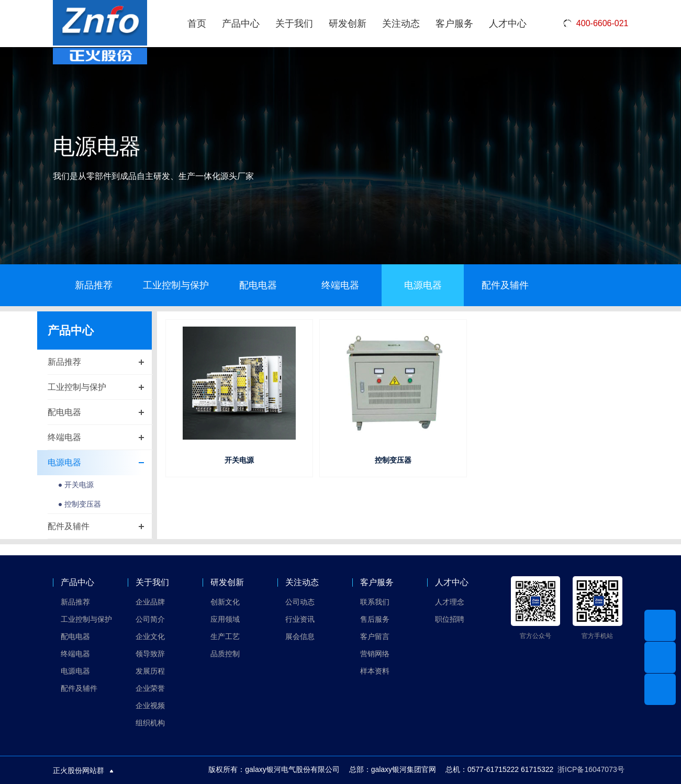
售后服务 (375, 619)
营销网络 (375, 654)
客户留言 (375, 636)
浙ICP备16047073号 (591, 769)
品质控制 (225, 654)
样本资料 (375, 671)
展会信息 (300, 636)
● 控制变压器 (80, 505)
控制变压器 (393, 460)
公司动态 (300, 602)
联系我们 (375, 602)
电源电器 (423, 285)
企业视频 (150, 705)
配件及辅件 (505, 285)
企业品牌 (150, 602)
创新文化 (225, 602)
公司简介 (150, 619)
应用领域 (225, 619)
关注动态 (401, 24)
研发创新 (348, 24)
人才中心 (508, 24)
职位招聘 (450, 619)
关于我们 (294, 24)
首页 (197, 24)
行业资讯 (300, 619)
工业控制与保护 (176, 285)
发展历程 (150, 671)
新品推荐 (94, 285)
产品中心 (241, 24)
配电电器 (258, 285)
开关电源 (239, 460)
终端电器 (340, 285)
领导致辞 (150, 654)
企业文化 (150, 636)
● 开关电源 (76, 485)
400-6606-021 (595, 24)
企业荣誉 (150, 688)
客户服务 (454, 24)
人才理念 (450, 602)
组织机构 (150, 723)
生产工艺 (225, 636)
